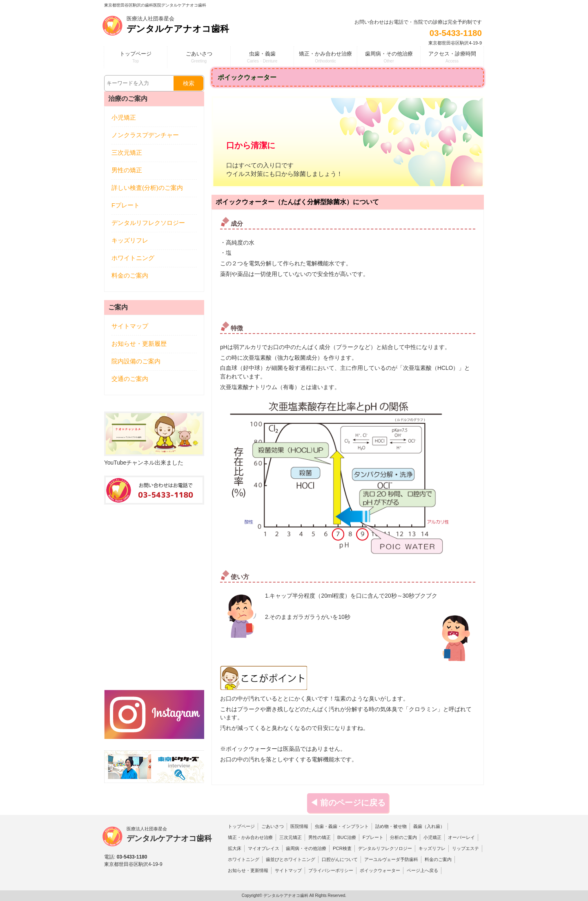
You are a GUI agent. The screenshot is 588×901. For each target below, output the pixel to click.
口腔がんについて (340, 859)
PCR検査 (342, 848)
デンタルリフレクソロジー (148, 223)
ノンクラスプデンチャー (145, 135)
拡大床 (235, 848)
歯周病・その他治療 (306, 848)
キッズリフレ (130, 240)
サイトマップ (130, 326)
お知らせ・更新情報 (248, 870)
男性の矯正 (127, 170)
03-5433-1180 (456, 33)
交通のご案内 (130, 379)
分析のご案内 (403, 837)
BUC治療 (347, 837)
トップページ (241, 826)
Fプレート (126, 205)
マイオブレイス (264, 848)
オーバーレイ (461, 837)
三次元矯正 (127, 153)
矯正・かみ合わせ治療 (250, 837)
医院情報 (299, 826)
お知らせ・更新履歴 (139, 344)
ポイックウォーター (380, 870)
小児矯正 (124, 118)
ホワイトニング (133, 258)
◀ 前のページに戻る (348, 803)
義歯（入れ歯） (429, 826)
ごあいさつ (273, 826)
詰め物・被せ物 (391, 826)
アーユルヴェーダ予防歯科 (391, 859)
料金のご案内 (130, 276)
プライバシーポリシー (331, 870)
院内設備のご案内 (136, 361)
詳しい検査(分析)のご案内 (147, 188)
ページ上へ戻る (422, 870)
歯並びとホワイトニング (291, 859)
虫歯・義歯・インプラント (342, 826)
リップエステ (465, 848)
